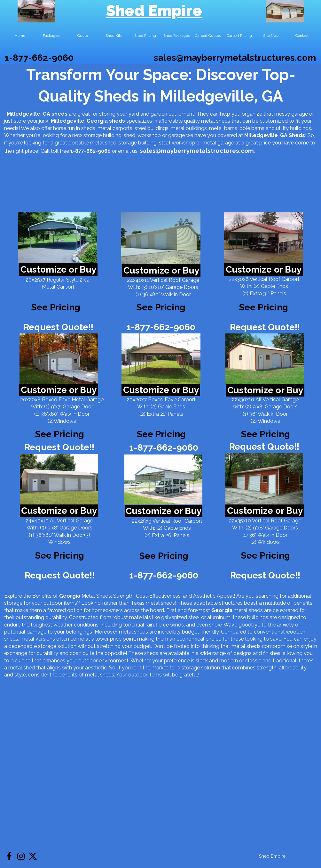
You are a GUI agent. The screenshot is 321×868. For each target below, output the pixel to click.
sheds (117, 121)
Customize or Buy (58, 270)
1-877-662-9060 (39, 58)
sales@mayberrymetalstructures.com (235, 58)
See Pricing (264, 307)
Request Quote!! (58, 327)
